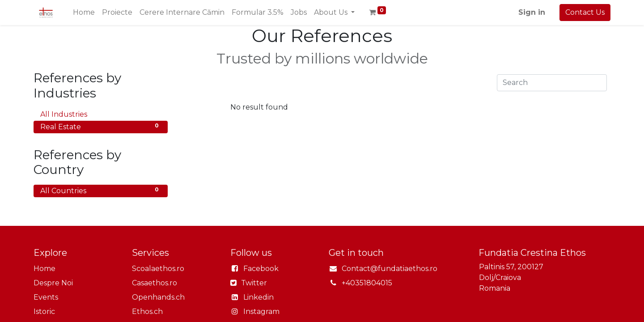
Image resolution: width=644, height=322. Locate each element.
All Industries (101, 114)
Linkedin (258, 297)
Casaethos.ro (155, 283)
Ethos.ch (147, 311)
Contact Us (585, 12)
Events (46, 297)
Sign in (532, 12)
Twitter (253, 283)
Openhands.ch (158, 297)
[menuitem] (84, 13)
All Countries (101, 190)
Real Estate (101, 126)
